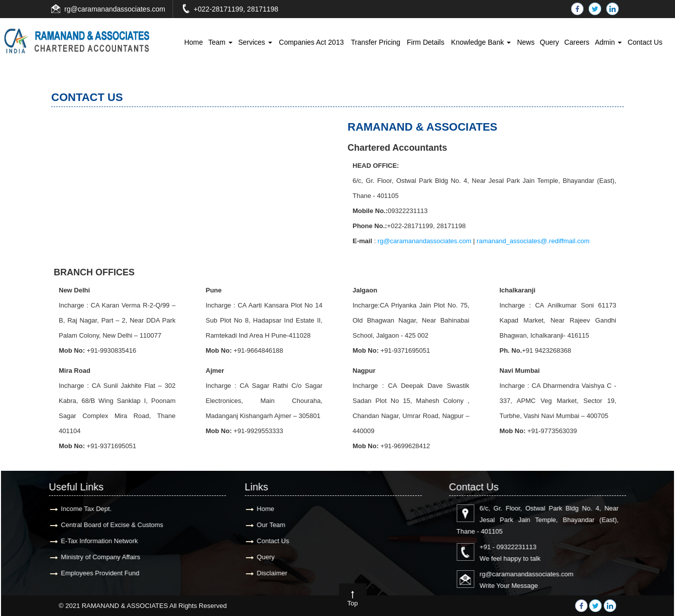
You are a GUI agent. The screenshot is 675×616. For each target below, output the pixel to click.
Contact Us (645, 42)
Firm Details (426, 42)
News (526, 42)
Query (549, 42)
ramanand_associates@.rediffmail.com (533, 241)
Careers (577, 42)
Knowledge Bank (481, 42)
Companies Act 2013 (311, 42)
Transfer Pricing (376, 42)
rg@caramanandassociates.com (115, 9)
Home (194, 42)
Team (220, 42)
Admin (608, 42)
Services (255, 42)
